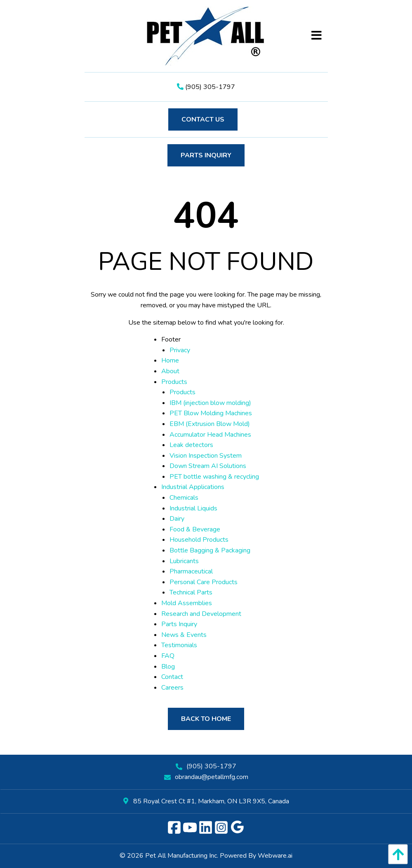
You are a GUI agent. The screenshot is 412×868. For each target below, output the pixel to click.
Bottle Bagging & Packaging (210, 550)
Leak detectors (191, 445)
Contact (172, 677)
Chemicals (184, 498)
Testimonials (179, 645)
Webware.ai (275, 856)
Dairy (177, 519)
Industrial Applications (193, 487)
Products (174, 382)
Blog (168, 667)
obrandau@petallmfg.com (212, 777)
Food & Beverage (195, 529)
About (170, 371)
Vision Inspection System (206, 456)
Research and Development (201, 614)
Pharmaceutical (191, 571)
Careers (172, 688)
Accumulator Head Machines (210, 435)
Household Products (199, 540)
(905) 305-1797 (206, 87)
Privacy (180, 350)
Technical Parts (191, 592)
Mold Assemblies (187, 603)
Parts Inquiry (206, 155)
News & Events (184, 635)
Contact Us (203, 119)
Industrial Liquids (193, 508)
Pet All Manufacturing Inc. (182, 856)
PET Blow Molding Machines (211, 413)
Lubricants (184, 561)
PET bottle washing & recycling (214, 477)
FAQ (168, 656)
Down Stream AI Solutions (208, 466)
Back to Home (206, 719)
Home (170, 360)
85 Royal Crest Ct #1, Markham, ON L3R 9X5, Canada (206, 801)
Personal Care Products (204, 582)
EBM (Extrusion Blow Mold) (210, 424)
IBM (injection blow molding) (210, 403)
